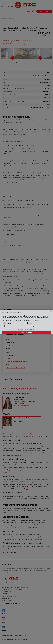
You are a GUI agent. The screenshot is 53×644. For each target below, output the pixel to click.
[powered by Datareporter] (51, 312)
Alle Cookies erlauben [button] (26, 332)
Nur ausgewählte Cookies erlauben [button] (26, 329)
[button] (30, 326)
